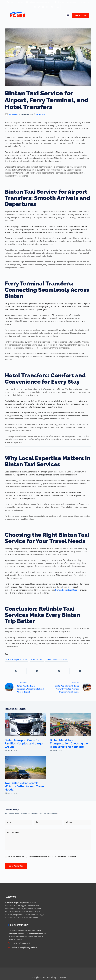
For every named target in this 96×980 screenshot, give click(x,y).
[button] (58, 7)
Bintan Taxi (40, 114)
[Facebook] (16, 671)
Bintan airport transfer (17, 660)
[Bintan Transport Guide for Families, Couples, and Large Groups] (25, 724)
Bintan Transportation (57, 660)
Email (39, 822)
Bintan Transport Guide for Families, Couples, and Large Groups (24, 743)
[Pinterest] (59, 671)
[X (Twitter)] (37, 671)
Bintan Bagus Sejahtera (66, 590)
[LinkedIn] (80, 671)
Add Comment (14, 832)
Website (69, 822)
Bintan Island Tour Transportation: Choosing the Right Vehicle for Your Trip (69, 743)
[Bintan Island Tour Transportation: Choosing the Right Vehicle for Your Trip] (71, 724)
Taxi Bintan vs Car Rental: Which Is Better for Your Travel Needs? (25, 786)
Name (10, 822)
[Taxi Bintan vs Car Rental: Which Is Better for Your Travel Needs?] (25, 767)
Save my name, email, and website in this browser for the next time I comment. (42, 857)
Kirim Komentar (16, 866)
